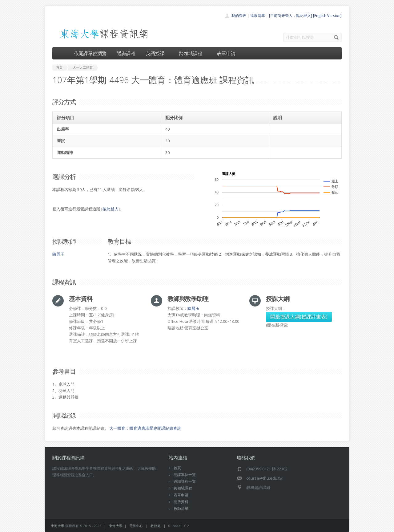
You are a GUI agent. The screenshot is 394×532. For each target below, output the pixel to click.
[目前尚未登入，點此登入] (291, 16)
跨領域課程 (193, 53)
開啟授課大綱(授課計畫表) (299, 317)
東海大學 (58, 526)
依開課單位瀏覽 (90, 53)
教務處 (156, 526)
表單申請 (226, 53)
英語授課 (157, 53)
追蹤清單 (258, 16)
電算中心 (136, 526)
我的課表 (239, 16)
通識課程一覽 (185, 481)
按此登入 (111, 209)
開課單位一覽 (185, 475)
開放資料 (181, 502)
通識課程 (126, 53)
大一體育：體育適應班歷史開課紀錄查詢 (145, 428)
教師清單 (181, 508)
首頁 (177, 468)
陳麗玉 (58, 254)
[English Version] (327, 16)
